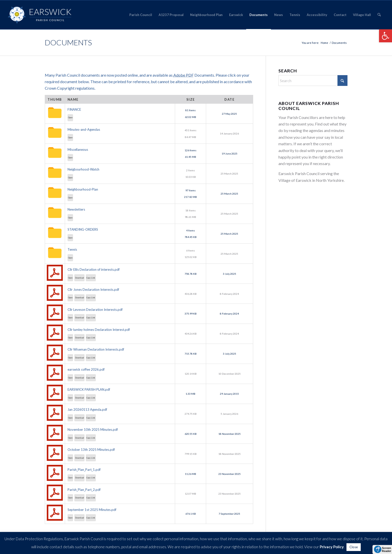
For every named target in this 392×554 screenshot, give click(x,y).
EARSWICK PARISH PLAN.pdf (89, 389)
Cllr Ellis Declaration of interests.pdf (94, 269)
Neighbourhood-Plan (83, 189)
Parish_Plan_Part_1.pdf (84, 470)
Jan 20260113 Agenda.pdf (87, 409)
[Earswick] (40, 15)
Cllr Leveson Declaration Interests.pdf (95, 310)
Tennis (72, 249)
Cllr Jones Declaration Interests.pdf (93, 290)
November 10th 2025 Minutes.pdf (93, 430)
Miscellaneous (78, 150)
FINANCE (74, 109)
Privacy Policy (332, 547)
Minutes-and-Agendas (84, 129)
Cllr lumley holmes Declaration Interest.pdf (99, 330)
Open (70, 117)
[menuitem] (141, 15)
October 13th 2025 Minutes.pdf (91, 450)
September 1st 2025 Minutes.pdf (92, 510)
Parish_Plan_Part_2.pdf (84, 490)
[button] (385, 36)
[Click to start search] (342, 81)
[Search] (379, 15)
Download (80, 278)
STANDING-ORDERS (83, 229)
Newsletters (76, 209)
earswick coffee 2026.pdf (86, 369)
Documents (68, 42)
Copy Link (91, 278)
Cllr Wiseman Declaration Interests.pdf (96, 349)
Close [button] (354, 547)
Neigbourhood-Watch (83, 169)
